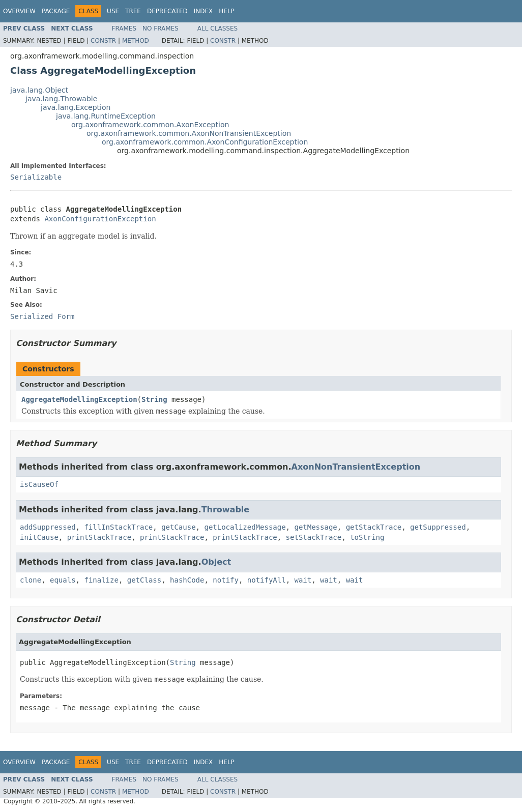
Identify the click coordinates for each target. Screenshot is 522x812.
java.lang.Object (39, 90)
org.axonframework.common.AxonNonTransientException (189, 133)
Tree (133, 11)
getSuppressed (438, 527)
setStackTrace (314, 537)
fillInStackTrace (118, 527)
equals (63, 580)
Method (136, 41)
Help (227, 11)
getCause (178, 527)
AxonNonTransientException (356, 467)
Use (113, 11)
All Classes (217, 28)
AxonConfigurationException (100, 219)
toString (367, 537)
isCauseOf (39, 484)
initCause (39, 537)
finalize (101, 580)
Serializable (36, 177)
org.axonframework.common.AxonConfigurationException (205, 142)
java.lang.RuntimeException (106, 116)
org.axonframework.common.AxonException (150, 125)
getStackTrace (374, 527)
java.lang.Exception (76, 107)
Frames (124, 28)
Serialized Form (42, 316)
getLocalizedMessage (245, 527)
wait (303, 580)
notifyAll (267, 580)
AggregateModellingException (79, 399)
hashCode (187, 580)
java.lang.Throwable (61, 99)
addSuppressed (48, 527)
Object (216, 562)
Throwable (226, 510)
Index (204, 11)
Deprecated (167, 11)
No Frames (161, 28)
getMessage (315, 527)
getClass (144, 580)
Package (56, 11)
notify (226, 580)
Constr (103, 41)
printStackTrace (99, 537)
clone (31, 580)
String (154, 399)
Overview (19, 11)
